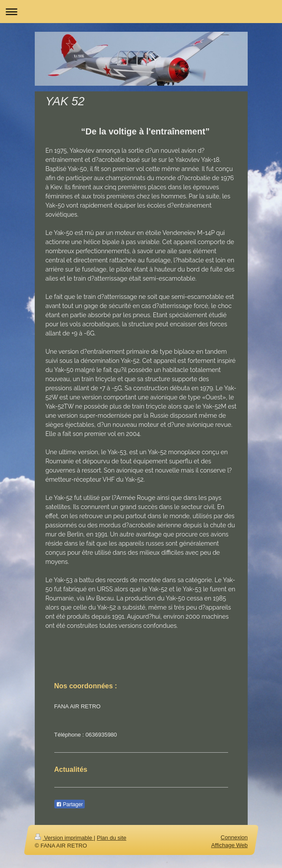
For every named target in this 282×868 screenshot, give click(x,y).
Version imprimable (64, 838)
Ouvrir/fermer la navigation (141, 12)
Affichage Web (229, 845)
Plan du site (111, 838)
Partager (70, 804)
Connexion (234, 837)
